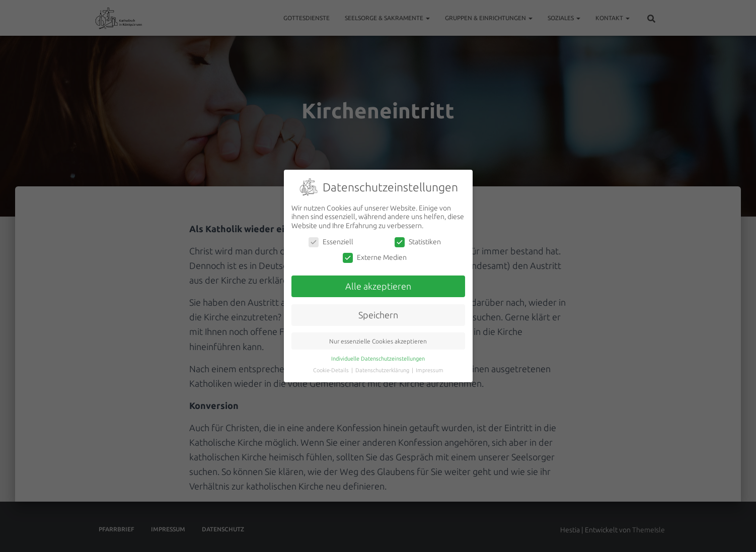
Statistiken (418, 242)
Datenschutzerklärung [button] (383, 370)
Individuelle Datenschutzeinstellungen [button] (378, 359)
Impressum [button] (430, 370)
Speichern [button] (378, 315)
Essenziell (331, 242)
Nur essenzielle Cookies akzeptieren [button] (378, 341)
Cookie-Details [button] (332, 370)
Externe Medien (375, 258)
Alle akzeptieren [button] (378, 286)
